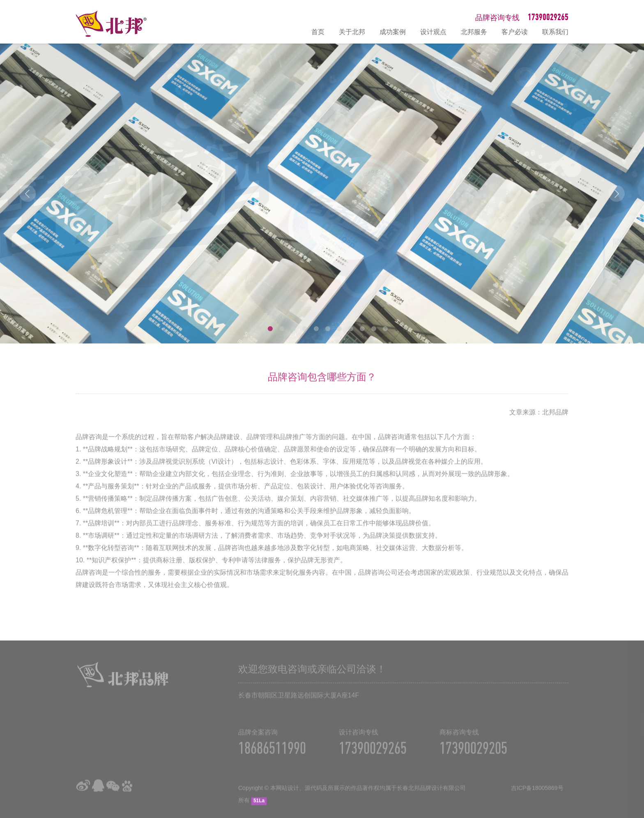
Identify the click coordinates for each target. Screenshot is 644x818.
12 (385, 329)
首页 (318, 32)
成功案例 (393, 32)
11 (374, 329)
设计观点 (433, 32)
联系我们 (555, 32)
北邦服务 (474, 32)
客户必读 (515, 32)
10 (362, 329)
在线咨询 (634, 724)
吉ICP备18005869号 (537, 793)
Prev (28, 194)
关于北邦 (352, 32)
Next (616, 194)
